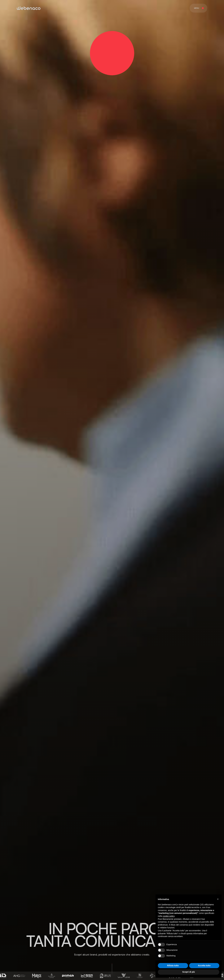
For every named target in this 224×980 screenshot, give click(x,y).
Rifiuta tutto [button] (173, 966)
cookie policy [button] (169, 916)
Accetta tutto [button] (204, 966)
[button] (218, 899)
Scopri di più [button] (189, 972)
